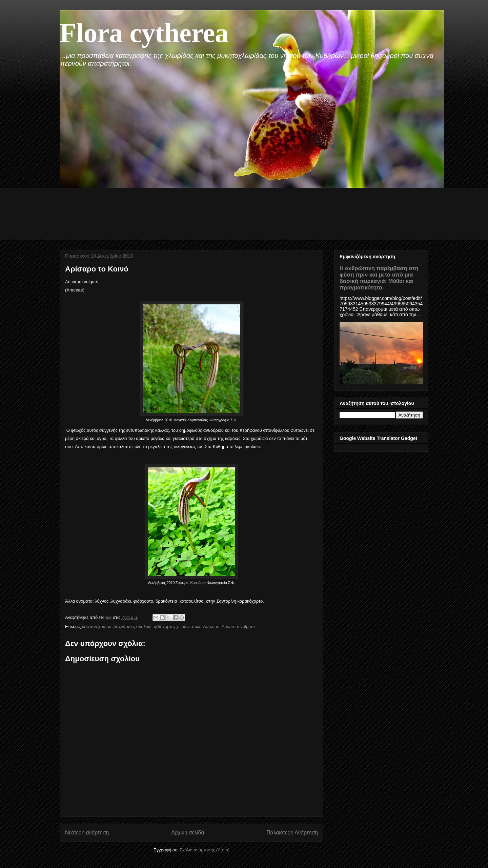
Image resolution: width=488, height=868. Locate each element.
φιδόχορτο (164, 627)
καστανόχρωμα (97, 627)
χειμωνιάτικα (188, 627)
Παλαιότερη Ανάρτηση (292, 833)
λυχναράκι (124, 627)
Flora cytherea (144, 33)
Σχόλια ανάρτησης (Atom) (205, 850)
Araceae (211, 627)
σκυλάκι (144, 627)
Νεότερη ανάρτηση (87, 833)
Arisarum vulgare (238, 627)
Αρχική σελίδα (188, 833)
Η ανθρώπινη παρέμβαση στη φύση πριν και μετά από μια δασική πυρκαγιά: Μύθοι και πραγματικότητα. (379, 278)
